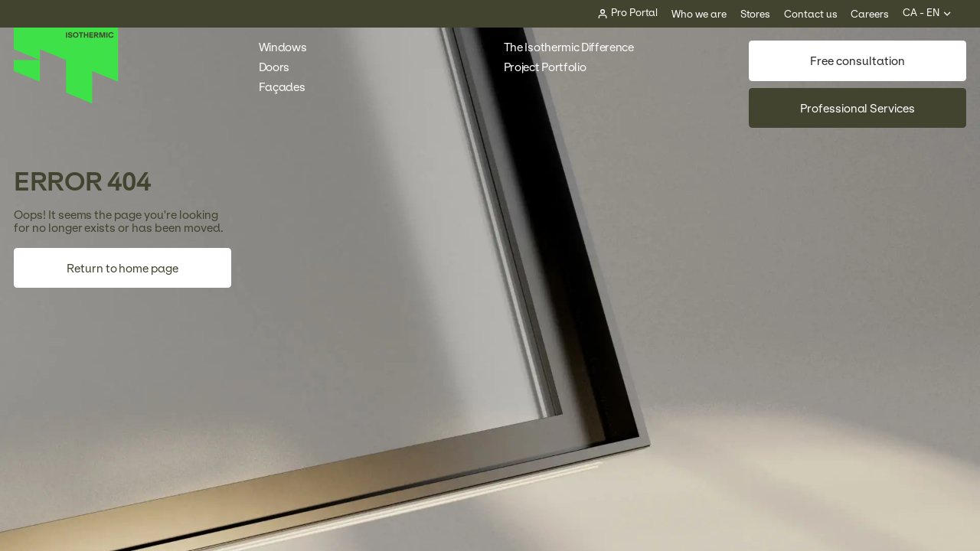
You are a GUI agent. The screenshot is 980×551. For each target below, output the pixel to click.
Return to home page (122, 268)
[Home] (67, 100)
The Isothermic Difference (569, 47)
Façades (289, 87)
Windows (290, 47)
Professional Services (857, 108)
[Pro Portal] (628, 13)
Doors (281, 67)
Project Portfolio (552, 67)
